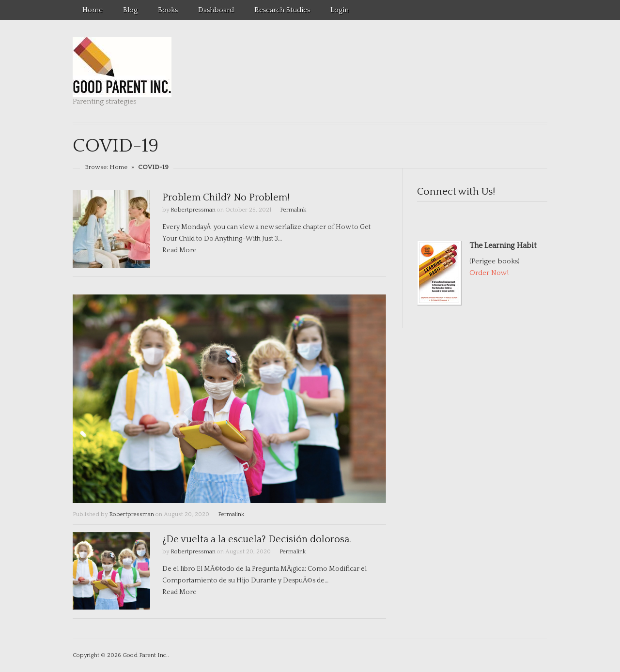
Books (168, 10)
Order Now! (489, 273)
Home (93, 10)
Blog (130, 10)
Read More (179, 250)
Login (340, 10)
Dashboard (216, 10)
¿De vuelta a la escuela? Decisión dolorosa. (257, 539)
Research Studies (282, 10)
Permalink (293, 210)
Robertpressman (193, 210)
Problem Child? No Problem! (226, 198)
